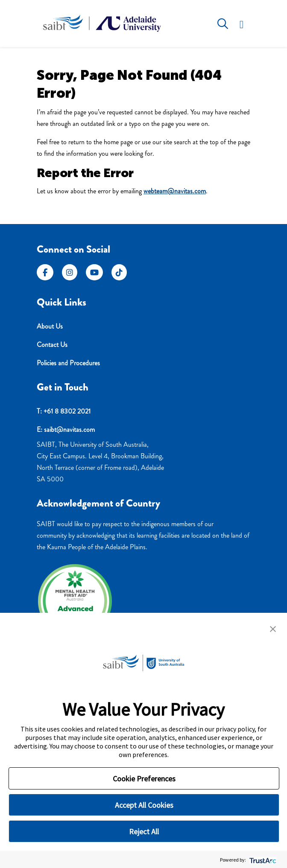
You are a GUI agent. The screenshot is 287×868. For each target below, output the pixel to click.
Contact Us (52, 345)
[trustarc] (262, 860)
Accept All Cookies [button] (144, 805)
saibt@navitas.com (69, 430)
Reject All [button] (144, 832)
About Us (50, 326)
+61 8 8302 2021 (67, 411)
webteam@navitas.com (175, 191)
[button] (273, 628)
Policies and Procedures (68, 363)
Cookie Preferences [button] (144, 779)
